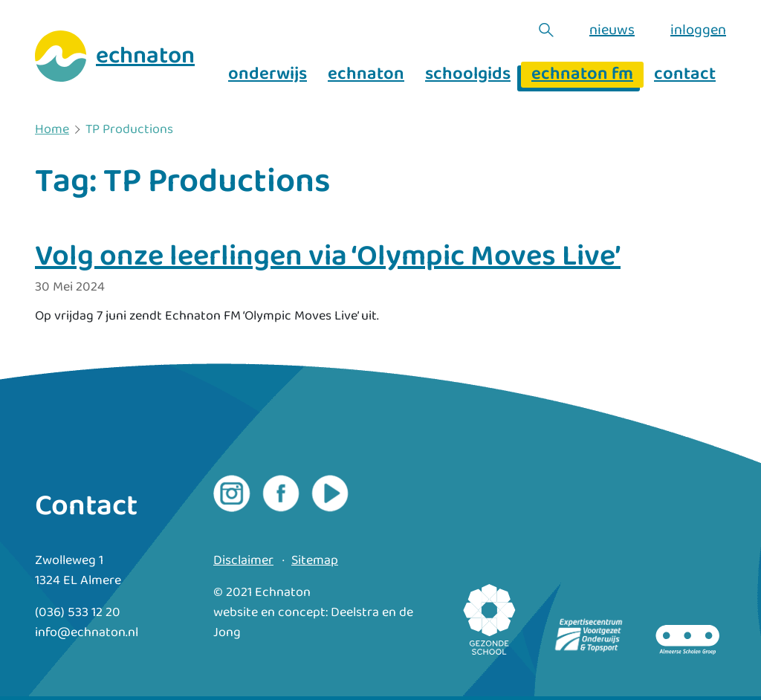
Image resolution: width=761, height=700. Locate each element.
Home (52, 130)
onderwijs (268, 75)
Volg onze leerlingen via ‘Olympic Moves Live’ (328, 256)
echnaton (366, 75)
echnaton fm (582, 75)
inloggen (698, 30)
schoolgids (468, 75)
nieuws (612, 30)
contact (685, 75)
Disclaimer (243, 561)
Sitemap (315, 561)
